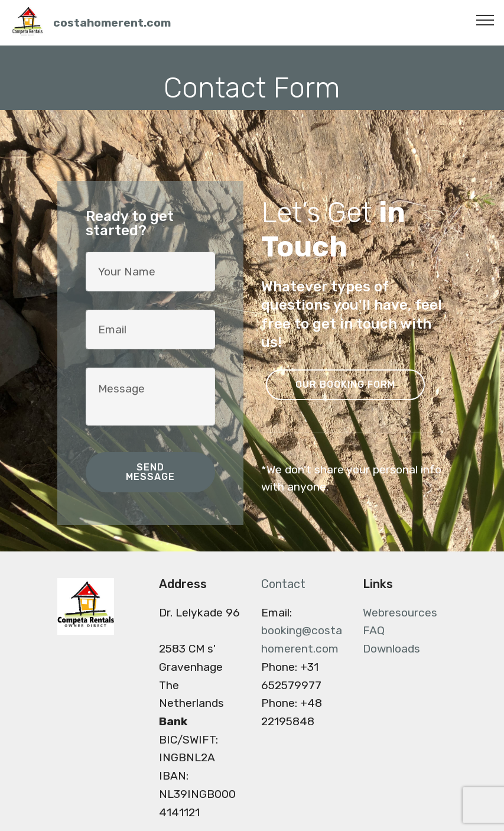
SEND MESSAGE (150, 472)
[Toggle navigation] (485, 20)
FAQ (374, 630)
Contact (283, 584)
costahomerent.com (112, 23)
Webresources (400, 613)
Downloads (391, 649)
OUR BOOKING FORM (345, 384)
